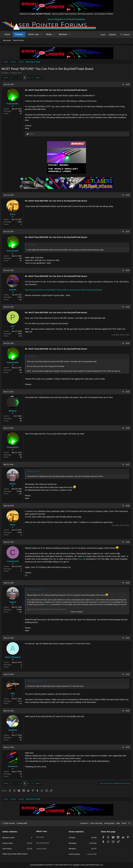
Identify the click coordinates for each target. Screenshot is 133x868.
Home (7, 34)
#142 (127, 675)
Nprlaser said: (33, 472)
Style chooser (9, 823)
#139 (127, 543)
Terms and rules (96, 823)
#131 (127, 232)
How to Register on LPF (59, 19)
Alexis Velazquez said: (36, 682)
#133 (127, 308)
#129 (127, 85)
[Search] (125, 34)
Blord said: (31, 245)
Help (118, 823)
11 (33, 78)
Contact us (84, 823)
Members (63, 34)
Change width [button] (22, 823)
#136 (127, 429)
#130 (127, 196)
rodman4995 (92, 854)
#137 (127, 465)
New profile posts (43, 841)
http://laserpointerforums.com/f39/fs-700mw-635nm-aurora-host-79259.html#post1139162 (64, 290)
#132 (127, 271)
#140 (127, 583)
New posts (7, 40)
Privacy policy (109, 823)
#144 (127, 748)
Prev (7, 78)
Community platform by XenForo (51, 865)
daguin (7, 73)
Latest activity (41, 845)
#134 (127, 344)
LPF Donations (78, 19)
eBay (83, 560)
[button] (41, 34)
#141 (127, 639)
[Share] (122, 85)
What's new (33, 34)
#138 (127, 506)
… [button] (16, 78)
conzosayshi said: (34, 590)
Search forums (19, 40)
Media (49, 34)
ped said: (31, 357)
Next (39, 78)
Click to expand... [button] (77, 612)
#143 (127, 711)
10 (29, 78)
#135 (127, 392)
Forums (19, 34)
